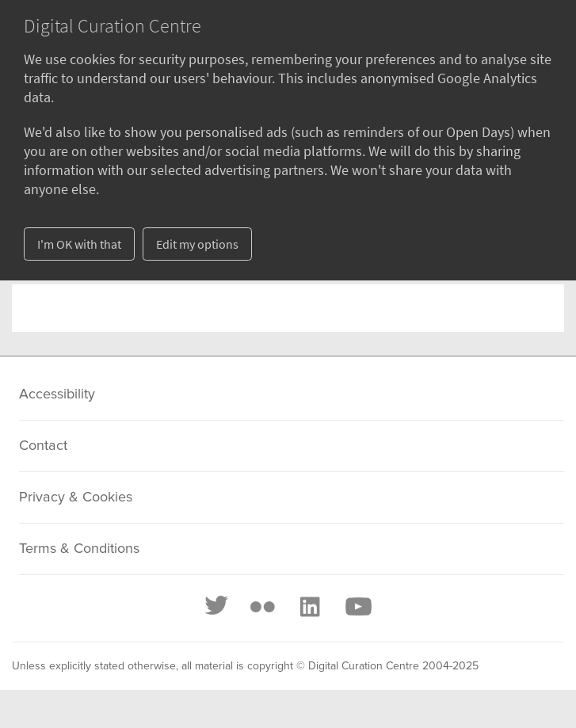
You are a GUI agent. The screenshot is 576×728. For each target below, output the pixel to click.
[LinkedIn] (309, 607)
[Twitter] (217, 607)
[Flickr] (262, 607)
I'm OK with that (79, 244)
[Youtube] (357, 607)
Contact (43, 446)
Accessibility (57, 394)
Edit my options (197, 244)
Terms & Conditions (79, 549)
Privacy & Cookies (76, 497)
